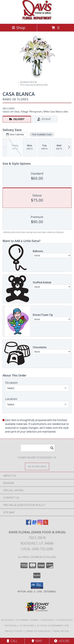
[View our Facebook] (29, 524)
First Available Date (42, 134)
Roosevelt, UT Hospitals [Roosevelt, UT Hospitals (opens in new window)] (57, 620)
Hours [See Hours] (62, 641)
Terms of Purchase (38, 631)
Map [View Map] (37, 641)
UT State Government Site (53, 625)
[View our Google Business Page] (34, 524)
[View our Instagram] (40, 524)
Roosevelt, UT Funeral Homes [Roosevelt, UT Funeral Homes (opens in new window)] (20, 620)
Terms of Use (61, 631)
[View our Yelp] (46, 524)
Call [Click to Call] (12, 641)
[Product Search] (38, 448)
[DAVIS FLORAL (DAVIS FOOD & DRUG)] (37, 19)
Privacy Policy (14, 631)
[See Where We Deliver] (37, 466)
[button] (37, 586)
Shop (19, 28)
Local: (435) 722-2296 (37, 549)
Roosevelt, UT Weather (19, 625)
